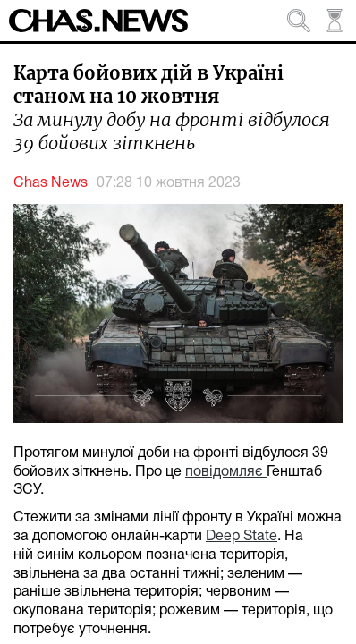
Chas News (51, 183)
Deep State (242, 537)
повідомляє (226, 472)
